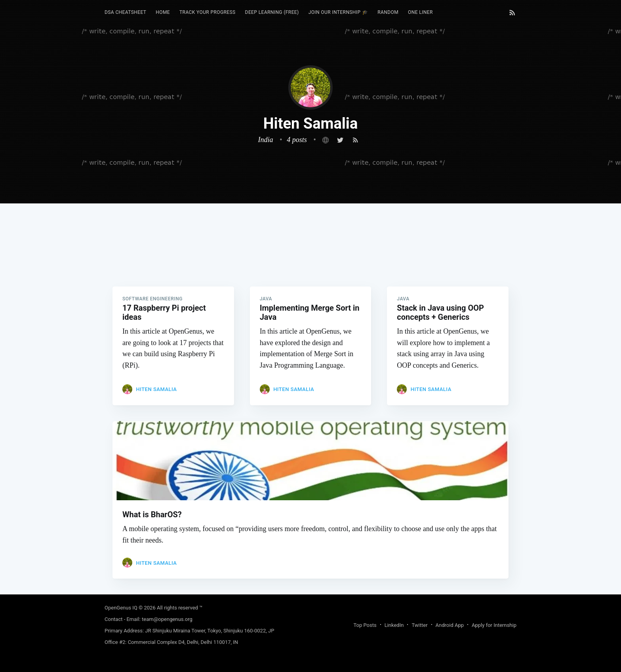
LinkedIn (394, 625)
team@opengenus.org (167, 619)
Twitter (419, 625)
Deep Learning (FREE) (272, 12)
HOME (163, 12)
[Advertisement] (310, 259)
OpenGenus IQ (121, 608)
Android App (450, 625)
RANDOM (388, 12)
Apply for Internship (494, 625)
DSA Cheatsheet (125, 12)
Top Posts (365, 625)
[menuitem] (125, 12)
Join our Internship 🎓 (338, 12)
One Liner (420, 12)
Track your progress (208, 12)
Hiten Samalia (156, 389)
